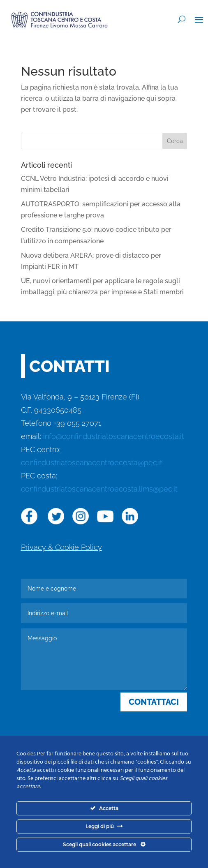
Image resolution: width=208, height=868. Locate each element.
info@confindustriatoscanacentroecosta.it (114, 436)
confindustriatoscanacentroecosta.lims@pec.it (99, 489)
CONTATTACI (154, 702)
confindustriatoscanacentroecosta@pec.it (92, 463)
